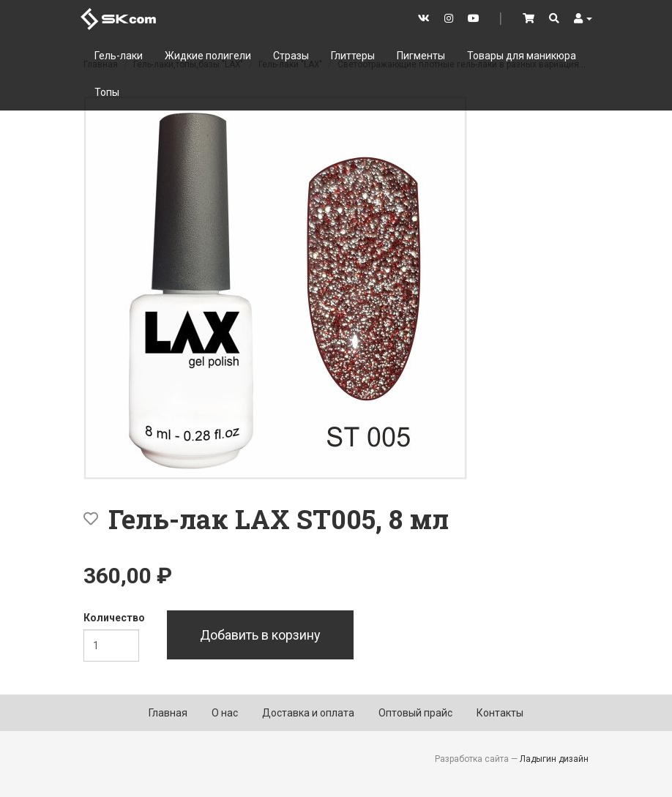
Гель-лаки (119, 56)
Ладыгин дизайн (554, 759)
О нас (225, 713)
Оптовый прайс (415, 713)
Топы (107, 92)
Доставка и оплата (308, 713)
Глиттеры (353, 56)
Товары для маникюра (522, 56)
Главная (168, 713)
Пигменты (421, 56)
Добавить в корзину (260, 635)
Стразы (291, 56)
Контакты (500, 713)
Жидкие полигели (208, 56)
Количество (114, 618)
